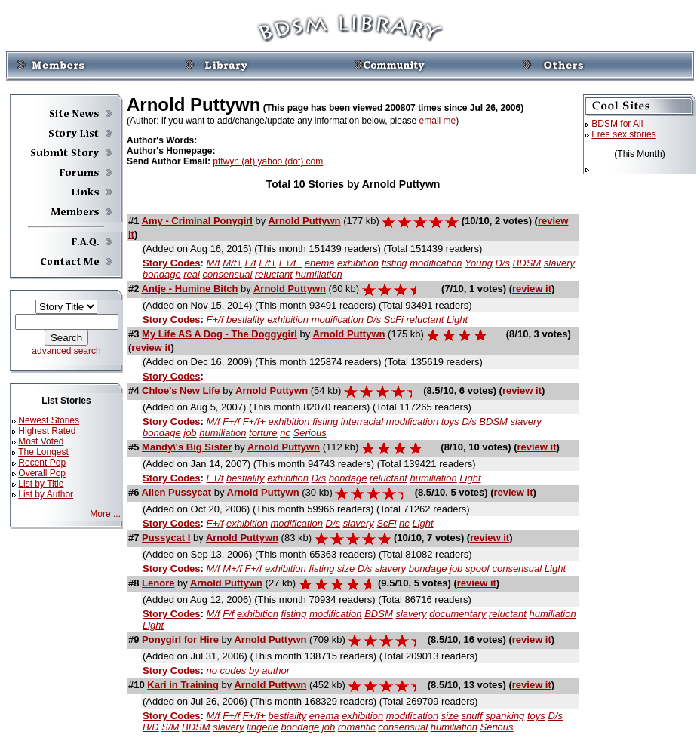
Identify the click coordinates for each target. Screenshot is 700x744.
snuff (472, 716)
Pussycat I (166, 538)
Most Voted (41, 441)
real (192, 274)
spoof (477, 569)
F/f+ (267, 263)
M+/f (232, 569)
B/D (151, 727)
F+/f (215, 320)
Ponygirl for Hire (180, 639)
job (190, 433)
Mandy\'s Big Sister (187, 447)
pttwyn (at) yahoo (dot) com (268, 161)
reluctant (274, 274)
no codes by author (249, 670)
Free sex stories (623, 134)
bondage (162, 274)
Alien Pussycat (177, 492)
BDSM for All (617, 124)
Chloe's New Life (181, 390)
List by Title (41, 484)
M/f (213, 263)
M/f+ (232, 263)
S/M (170, 727)
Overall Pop (42, 473)
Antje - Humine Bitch (190, 289)
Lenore (158, 583)
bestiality (246, 320)
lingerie (262, 727)
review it (532, 289)
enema (320, 263)
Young (479, 263)
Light (457, 320)
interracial (362, 421)
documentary (457, 614)
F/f (251, 263)
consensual (228, 274)
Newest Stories (49, 420)
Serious (310, 433)
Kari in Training (183, 685)
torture (263, 433)
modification (436, 263)
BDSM (527, 263)
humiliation (318, 274)
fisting (395, 263)
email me (438, 121)
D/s (502, 263)
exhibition (358, 263)
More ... (105, 514)
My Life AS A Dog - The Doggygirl (220, 334)
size (346, 569)
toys (450, 421)
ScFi (394, 320)
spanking (505, 716)
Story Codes (172, 263)
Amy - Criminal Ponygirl (197, 221)
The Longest (43, 452)
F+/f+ (290, 263)
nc (285, 433)
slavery (559, 263)
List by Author (46, 494)
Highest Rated (47, 431)
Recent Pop (42, 463)
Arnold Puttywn (304, 221)
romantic (357, 727)
